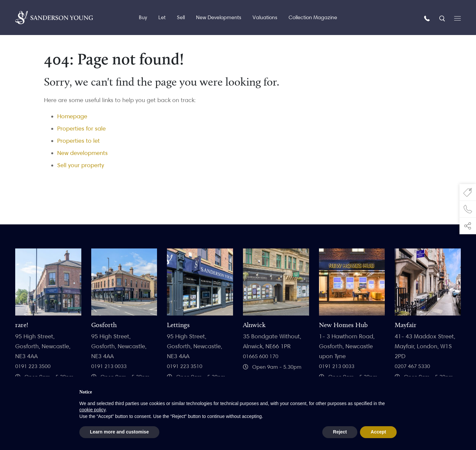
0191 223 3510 (185, 366)
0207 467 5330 (412, 366)
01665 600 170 (261, 356)
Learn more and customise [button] (119, 432)
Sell (181, 17)
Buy (143, 17)
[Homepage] (54, 18)
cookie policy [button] (92, 410)
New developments (82, 153)
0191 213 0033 (109, 366)
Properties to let (79, 141)
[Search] (443, 18)
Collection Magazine (313, 17)
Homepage (72, 116)
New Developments (219, 17)
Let (162, 17)
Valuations (265, 17)
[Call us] (428, 18)
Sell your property (81, 165)
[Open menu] (457, 18)
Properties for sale (81, 128)
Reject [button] (340, 432)
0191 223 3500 (33, 366)
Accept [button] (378, 432)
